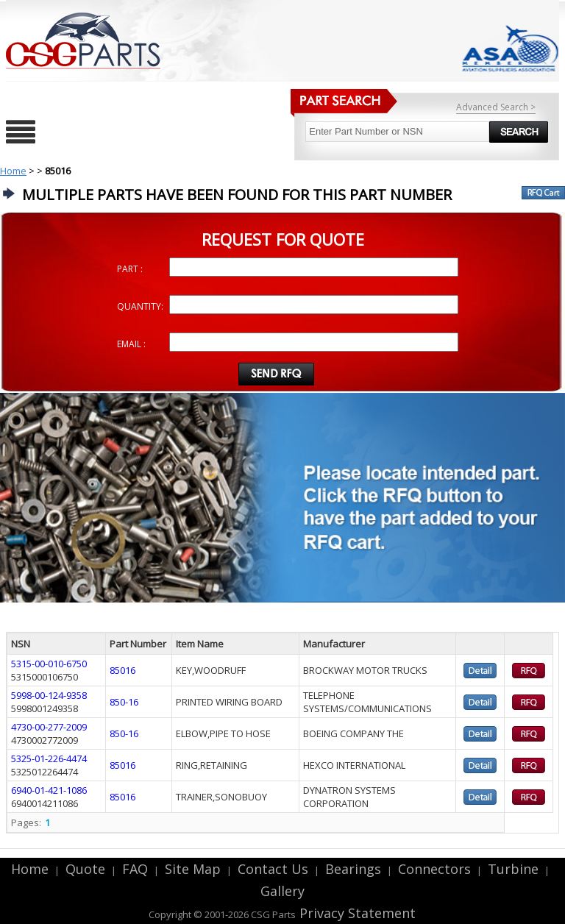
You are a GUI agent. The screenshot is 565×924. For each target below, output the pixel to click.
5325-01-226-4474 (49, 758)
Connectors (434, 869)
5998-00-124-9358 (49, 695)
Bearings (353, 869)
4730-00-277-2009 (49, 727)
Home (13, 171)
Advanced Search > (496, 107)
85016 (122, 670)
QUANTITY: (140, 306)
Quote (85, 869)
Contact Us (273, 869)
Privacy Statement (356, 913)
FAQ (135, 869)
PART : (130, 269)
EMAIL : (131, 344)
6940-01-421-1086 (49, 790)
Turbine (513, 869)
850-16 (124, 702)
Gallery (282, 891)
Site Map (193, 869)
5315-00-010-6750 (49, 664)
